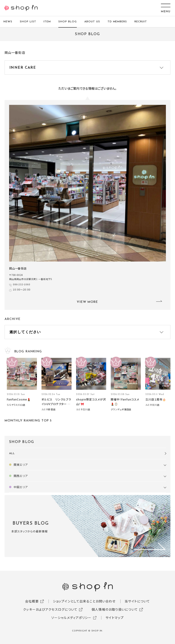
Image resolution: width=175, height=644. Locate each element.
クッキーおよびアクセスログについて (50, 609)
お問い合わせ (106, 601)
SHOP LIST (28, 22)
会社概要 (32, 601)
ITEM (47, 22)
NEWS (8, 22)
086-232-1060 (22, 284)
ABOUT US (92, 22)
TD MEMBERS (117, 22)
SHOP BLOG (68, 22)
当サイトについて (137, 601)
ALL (12, 453)
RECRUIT (141, 22)
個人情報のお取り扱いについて (115, 609)
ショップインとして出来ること (74, 601)
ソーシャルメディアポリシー (71, 618)
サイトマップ (115, 618)
